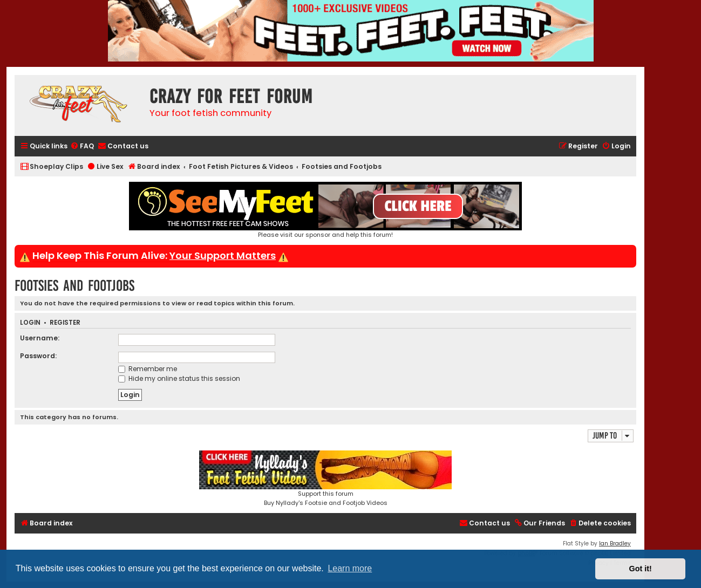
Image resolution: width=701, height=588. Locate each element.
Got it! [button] (641, 569)
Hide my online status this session (179, 378)
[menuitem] (82, 146)
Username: (40, 338)
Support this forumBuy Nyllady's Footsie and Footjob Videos (325, 479)
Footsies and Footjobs (74, 286)
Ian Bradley (615, 543)
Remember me (148, 369)
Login (30, 323)
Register (65, 323)
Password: (38, 356)
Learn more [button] (350, 568)
